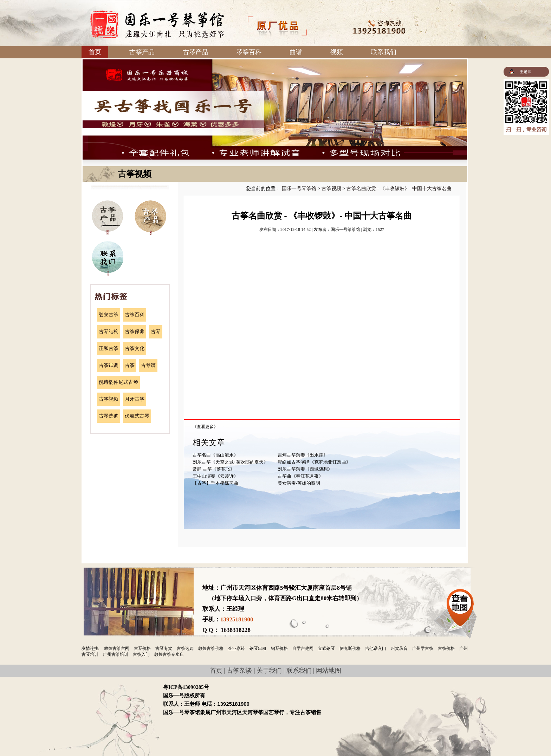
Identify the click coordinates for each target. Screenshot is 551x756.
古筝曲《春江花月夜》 (300, 476)
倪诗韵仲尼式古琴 (118, 382)
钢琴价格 (279, 648)
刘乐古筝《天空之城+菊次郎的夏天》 (230, 462)
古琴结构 (109, 332)
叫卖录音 (399, 648)
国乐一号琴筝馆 (299, 189)
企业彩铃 (236, 648)
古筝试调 (109, 365)
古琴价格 (142, 648)
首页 (95, 52)
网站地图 (329, 671)
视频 (337, 52)
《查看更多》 (205, 427)
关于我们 (269, 671)
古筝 (130, 365)
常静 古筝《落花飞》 (214, 469)
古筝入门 (141, 654)
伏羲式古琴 (137, 416)
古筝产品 (142, 52)
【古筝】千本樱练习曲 (215, 483)
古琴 (156, 332)
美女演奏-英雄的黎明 (299, 483)
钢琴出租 (258, 648)
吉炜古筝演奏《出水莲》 (303, 455)
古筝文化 (135, 348)
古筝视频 (109, 399)
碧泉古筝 (109, 315)
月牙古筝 (135, 399)
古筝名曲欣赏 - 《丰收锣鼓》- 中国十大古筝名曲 (399, 189)
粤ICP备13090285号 (186, 687)
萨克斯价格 (350, 648)
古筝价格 (446, 648)
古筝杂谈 (239, 671)
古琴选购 (109, 416)
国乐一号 (157, 24)
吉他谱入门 (376, 648)
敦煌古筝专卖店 (169, 654)
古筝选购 (185, 648)
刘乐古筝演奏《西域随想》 (305, 469)
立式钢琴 (326, 648)
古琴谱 (148, 365)
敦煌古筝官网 (117, 648)
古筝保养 (135, 332)
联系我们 (384, 52)
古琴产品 (195, 52)
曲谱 (296, 52)
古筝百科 (135, 315)
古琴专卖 (164, 648)
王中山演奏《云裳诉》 (215, 476)
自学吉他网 (303, 648)
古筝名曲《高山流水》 (215, 455)
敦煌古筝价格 (211, 648)
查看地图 (460, 606)
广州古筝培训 (116, 654)
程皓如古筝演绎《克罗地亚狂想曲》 (314, 462)
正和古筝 (109, 348)
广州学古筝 (423, 648)
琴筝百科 (249, 52)
